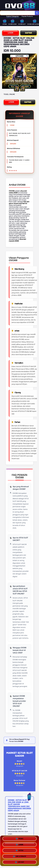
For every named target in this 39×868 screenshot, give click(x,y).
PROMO (19, 839)
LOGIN (11, 33)
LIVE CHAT (19, 862)
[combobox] (17, 13)
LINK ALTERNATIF (19, 856)
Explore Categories (13, 16)
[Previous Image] (4, 72)
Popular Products (27, 16)
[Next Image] (35, 72)
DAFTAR (28, 33)
